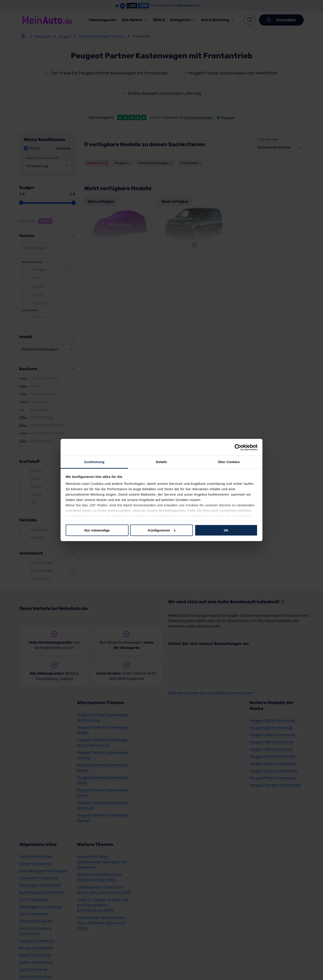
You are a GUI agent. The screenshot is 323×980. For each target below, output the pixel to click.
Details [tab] (161, 462)
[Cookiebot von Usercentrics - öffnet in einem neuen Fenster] (238, 447)
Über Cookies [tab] (229, 462)
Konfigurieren (162, 530)
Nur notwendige (97, 530)
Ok (226, 530)
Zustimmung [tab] (94, 462)
